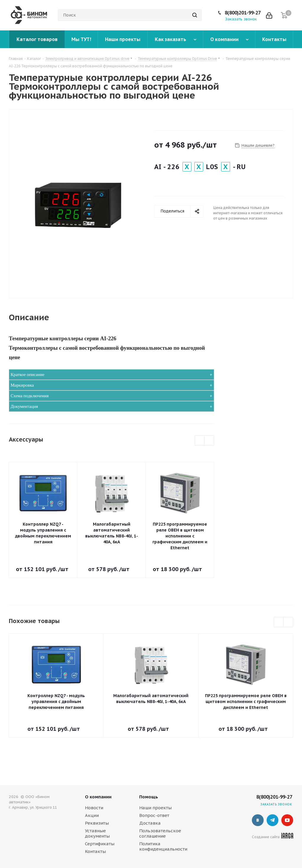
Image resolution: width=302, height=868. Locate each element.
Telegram (273, 820)
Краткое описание (28, 375)
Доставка (150, 823)
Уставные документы (97, 833)
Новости (94, 808)
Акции (92, 815)
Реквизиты (97, 823)
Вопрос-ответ (154, 815)
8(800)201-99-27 (243, 13)
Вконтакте (258, 820)
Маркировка (22, 385)
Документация (24, 406)
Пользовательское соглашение (160, 833)
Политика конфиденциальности (163, 846)
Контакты (95, 851)
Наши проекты (155, 808)
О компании (98, 797)
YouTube (287, 820)
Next (209, 441)
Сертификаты (100, 844)
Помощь (149, 797)
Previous (200, 441)
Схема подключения (30, 396)
